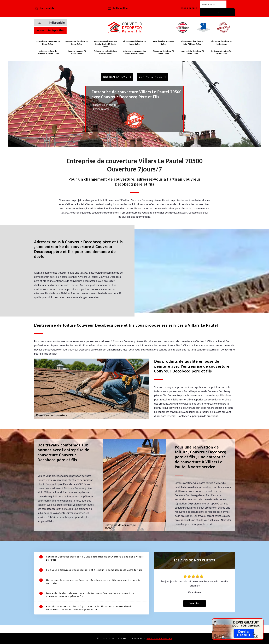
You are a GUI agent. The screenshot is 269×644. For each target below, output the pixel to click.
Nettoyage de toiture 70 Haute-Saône (221, 53)
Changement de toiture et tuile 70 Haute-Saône (192, 43)
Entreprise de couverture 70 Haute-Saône (48, 43)
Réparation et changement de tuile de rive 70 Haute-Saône (106, 44)
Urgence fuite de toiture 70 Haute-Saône (192, 53)
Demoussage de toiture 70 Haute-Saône (77, 43)
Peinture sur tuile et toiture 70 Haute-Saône (106, 53)
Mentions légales (159, 638)
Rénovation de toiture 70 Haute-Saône (221, 43)
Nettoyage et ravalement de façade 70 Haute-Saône (134, 53)
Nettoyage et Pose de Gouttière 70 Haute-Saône (48, 53)
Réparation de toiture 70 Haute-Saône (163, 53)
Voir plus (195, 603)
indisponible (117, 8)
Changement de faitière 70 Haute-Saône (134, 43)
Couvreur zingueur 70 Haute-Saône (77, 53)
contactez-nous (150, 77)
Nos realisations (115, 77)
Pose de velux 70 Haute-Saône (163, 43)
